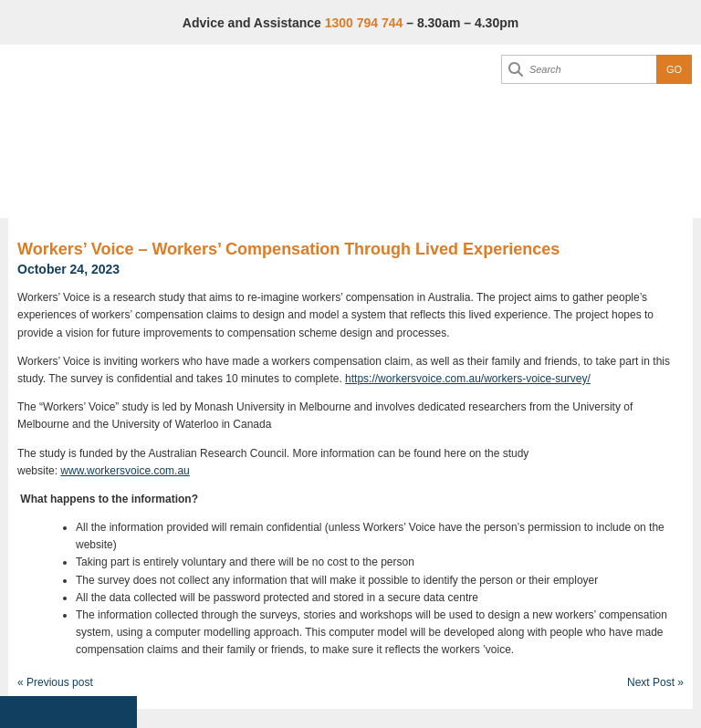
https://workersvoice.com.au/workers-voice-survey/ (468, 379)
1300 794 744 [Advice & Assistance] (364, 23)
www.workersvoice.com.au (125, 471)
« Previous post (55, 682)
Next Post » (655, 682)
